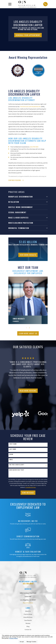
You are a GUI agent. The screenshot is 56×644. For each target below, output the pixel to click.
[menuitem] (27, 197)
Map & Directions (28, 603)
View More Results (28, 255)
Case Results (28, 620)
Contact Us (28, 629)
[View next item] (29, 249)
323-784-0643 (28, 584)
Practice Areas (28, 614)
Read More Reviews (28, 391)
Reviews (28, 623)
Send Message (28, 493)
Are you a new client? (17, 465)
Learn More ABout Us (28, 333)
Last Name (13, 449)
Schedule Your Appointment (28, 35)
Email (11, 460)
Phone (11, 454)
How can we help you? (17, 470)
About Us (28, 611)
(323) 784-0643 (34, 147)
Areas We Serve (28, 617)
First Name (13, 444)
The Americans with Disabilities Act (30, 107)
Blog (28, 626)
